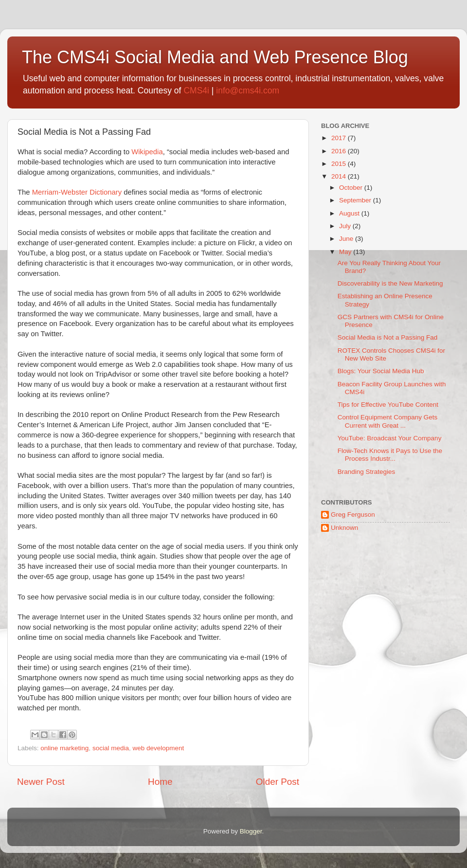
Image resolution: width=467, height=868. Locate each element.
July (346, 226)
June (347, 239)
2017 (340, 138)
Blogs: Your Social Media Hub (381, 371)
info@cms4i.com (248, 90)
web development (158, 748)
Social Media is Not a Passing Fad (388, 337)
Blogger (251, 831)
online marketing (64, 748)
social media (111, 748)
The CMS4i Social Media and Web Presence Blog (215, 57)
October (352, 188)
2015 (340, 164)
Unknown (344, 528)
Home (160, 782)
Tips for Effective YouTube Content (388, 405)
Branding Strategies (367, 472)
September (356, 200)
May (346, 252)
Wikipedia (147, 152)
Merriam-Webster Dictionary (77, 192)
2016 (340, 151)
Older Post (278, 782)
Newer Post (41, 782)
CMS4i (196, 90)
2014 (340, 176)
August (350, 213)
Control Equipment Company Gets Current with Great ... (388, 421)
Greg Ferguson (353, 515)
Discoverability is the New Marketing (390, 283)
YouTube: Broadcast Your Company (390, 438)
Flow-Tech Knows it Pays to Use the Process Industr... (390, 455)
